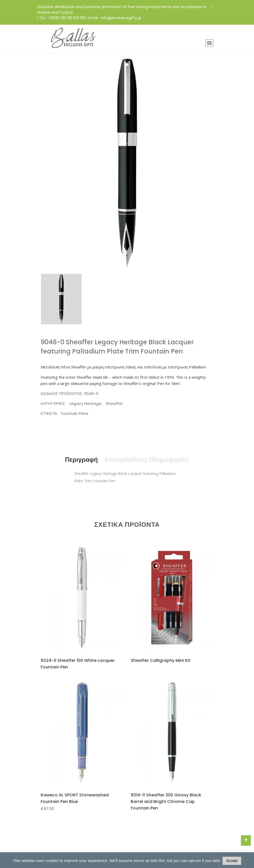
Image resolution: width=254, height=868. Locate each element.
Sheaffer (114, 403)
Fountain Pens (75, 413)
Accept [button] (232, 861)
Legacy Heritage (85, 403)
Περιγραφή (81, 460)
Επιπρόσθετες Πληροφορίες (147, 460)
